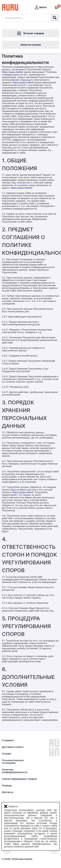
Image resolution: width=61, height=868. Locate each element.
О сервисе (8, 740)
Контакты (8, 792)
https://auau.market (13, 72)
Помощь (7, 786)
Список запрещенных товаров (19, 779)
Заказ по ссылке (31, 45)
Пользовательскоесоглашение (13, 762)
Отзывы (7, 754)
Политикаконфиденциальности (15, 771)
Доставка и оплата (13, 747)
